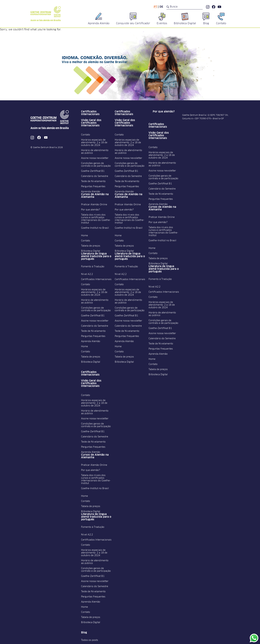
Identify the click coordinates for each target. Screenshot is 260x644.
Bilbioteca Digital (91, 251)
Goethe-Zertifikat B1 (93, 171)
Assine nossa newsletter (95, 158)
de (161, 7)
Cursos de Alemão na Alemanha (95, 196)
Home (84, 236)
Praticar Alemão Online (94, 205)
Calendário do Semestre (95, 176)
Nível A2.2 (87, 274)
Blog (84, 633)
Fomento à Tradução (93, 267)
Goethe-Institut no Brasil (95, 228)
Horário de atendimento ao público (95, 152)
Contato (86, 135)
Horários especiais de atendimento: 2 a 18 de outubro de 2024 (94, 143)
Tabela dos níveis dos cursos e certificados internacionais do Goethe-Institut (96, 219)
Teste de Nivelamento (93, 181)
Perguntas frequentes (93, 187)
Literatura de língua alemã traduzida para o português (96, 256)
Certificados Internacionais (90, 113)
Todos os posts (90, 640)
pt (155, 7)
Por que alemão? (91, 210)
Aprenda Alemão (91, 192)
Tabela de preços (91, 246)
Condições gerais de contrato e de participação (96, 165)
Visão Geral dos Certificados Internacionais (91, 123)
